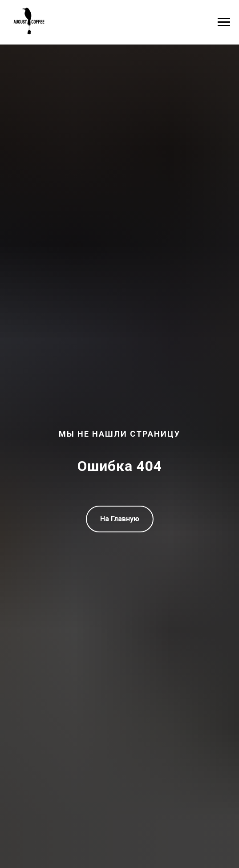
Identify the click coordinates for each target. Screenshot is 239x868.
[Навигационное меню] (224, 22)
